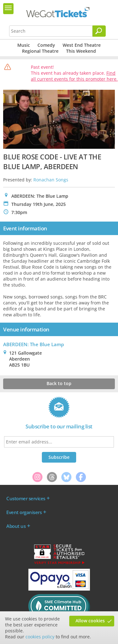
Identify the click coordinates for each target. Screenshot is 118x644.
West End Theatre (82, 45)
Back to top (59, 383)
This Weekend (81, 51)
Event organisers (24, 512)
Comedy (46, 45)
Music (24, 45)
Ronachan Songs (51, 180)
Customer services (26, 498)
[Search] (99, 31)
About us (16, 526)
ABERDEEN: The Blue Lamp (34, 344)
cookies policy (40, 637)
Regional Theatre (40, 51)
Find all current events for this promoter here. (74, 76)
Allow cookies (90, 621)
